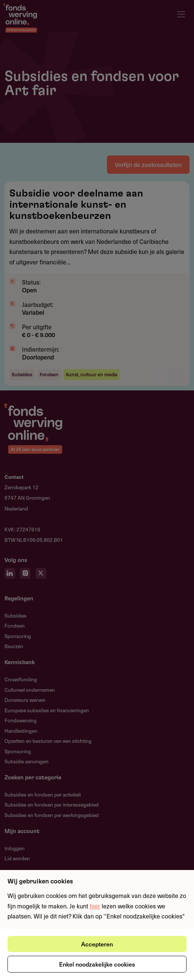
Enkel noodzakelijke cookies (97, 964)
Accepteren (97, 944)
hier (95, 906)
